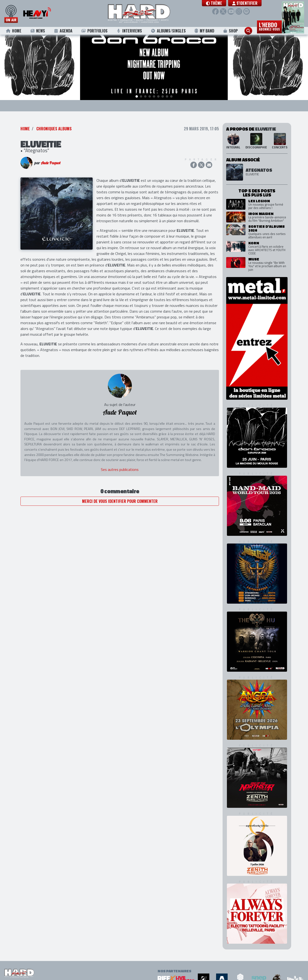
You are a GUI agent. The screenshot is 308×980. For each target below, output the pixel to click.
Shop (230, 31)
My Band (204, 31)
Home (14, 31)
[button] (218, 3)
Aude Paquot (51, 164)
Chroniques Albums (54, 130)
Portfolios (94, 31)
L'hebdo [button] (269, 26)
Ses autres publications (120, 471)
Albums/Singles (168, 31)
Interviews (129, 31)
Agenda (63, 31)
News (37, 31)
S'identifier (249, 3)
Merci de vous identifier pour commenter (120, 503)
